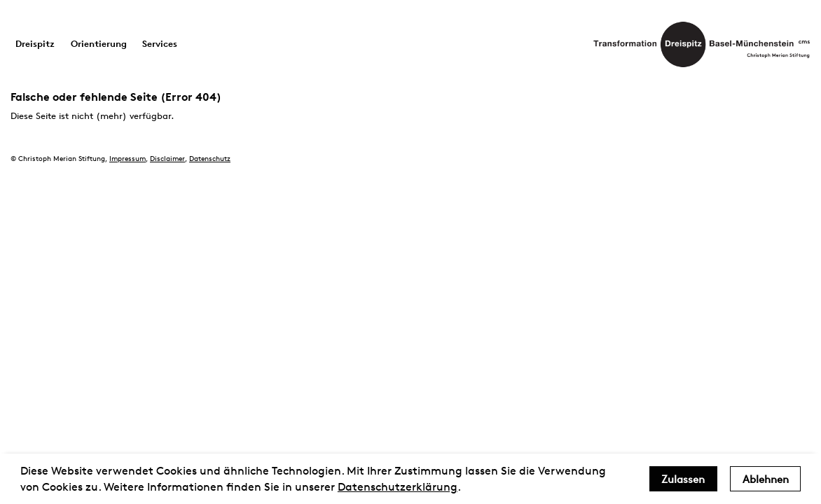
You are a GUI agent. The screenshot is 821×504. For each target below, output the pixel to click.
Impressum (127, 158)
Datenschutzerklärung (398, 487)
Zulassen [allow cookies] (683, 479)
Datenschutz (210, 158)
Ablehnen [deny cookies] (766, 479)
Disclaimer (167, 158)
